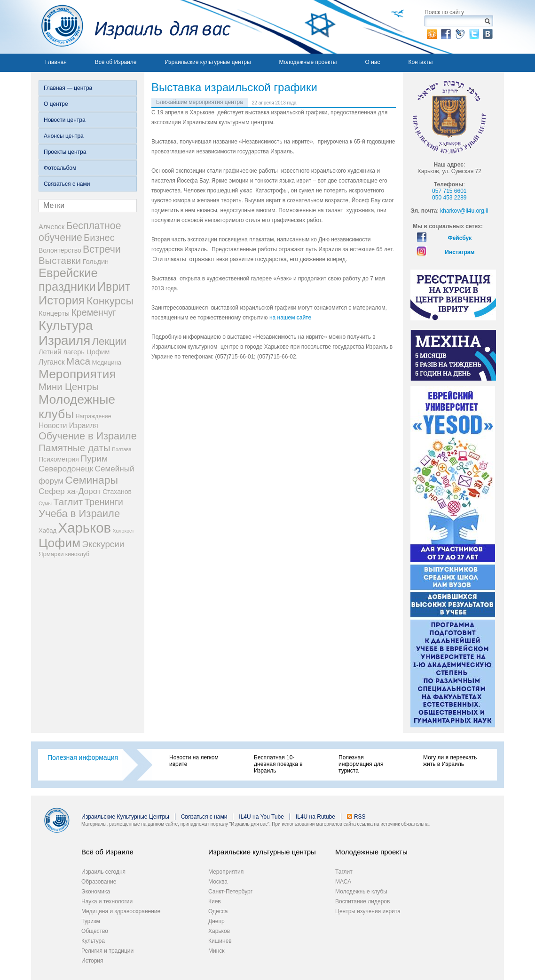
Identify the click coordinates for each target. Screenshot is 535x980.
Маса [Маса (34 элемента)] (78, 361)
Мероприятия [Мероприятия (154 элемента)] (77, 374)
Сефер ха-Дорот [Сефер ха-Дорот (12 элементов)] (70, 491)
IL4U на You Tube (261, 817)
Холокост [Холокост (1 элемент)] (123, 531)
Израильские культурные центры (208, 62)
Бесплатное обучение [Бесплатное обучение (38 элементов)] (80, 232)
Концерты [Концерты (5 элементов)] (54, 313)
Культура (93, 941)
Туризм (91, 921)
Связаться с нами (67, 184)
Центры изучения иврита (368, 911)
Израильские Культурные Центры (125, 817)
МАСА (343, 882)
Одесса (218, 911)
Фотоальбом (60, 168)
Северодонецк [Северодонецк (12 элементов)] (66, 469)
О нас (372, 62)
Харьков (219, 931)
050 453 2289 (449, 198)
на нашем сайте (290, 318)
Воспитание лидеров (362, 901)
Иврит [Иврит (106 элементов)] (114, 287)
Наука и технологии (107, 901)
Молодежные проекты (308, 62)
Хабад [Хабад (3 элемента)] (47, 530)
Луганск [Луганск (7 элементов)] (52, 362)
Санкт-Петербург (230, 892)
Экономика (96, 892)
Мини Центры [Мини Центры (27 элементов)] (69, 387)
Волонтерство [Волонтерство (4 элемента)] (60, 250)
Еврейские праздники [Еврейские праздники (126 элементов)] (68, 280)
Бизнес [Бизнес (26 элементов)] (99, 238)
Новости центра (65, 120)
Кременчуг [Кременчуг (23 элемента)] (93, 312)
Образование (99, 882)
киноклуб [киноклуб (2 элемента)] (77, 554)
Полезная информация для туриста (361, 764)
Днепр (216, 921)
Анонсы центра (64, 136)
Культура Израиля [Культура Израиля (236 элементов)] (66, 333)
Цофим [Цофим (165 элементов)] (59, 543)
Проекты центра (65, 152)
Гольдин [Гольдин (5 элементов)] (95, 262)
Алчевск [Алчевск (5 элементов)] (51, 227)
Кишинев (220, 941)
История (92, 961)
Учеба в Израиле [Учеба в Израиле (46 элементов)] (79, 514)
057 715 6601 (449, 191)
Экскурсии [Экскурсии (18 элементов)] (103, 544)
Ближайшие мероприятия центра (200, 102)
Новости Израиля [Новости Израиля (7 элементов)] (68, 426)
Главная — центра (68, 88)
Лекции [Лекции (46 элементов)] (109, 341)
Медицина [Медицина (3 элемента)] (107, 363)
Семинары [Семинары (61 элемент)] (91, 480)
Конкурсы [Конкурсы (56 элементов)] (110, 301)
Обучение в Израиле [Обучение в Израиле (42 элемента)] (88, 436)
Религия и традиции (107, 951)
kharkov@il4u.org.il (464, 211)
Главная (56, 62)
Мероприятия (226, 872)
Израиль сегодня (103, 872)
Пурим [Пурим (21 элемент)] (94, 458)
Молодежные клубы (361, 892)
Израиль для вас (131, 27)
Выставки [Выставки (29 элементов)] (60, 261)
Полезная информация (83, 757)
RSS (360, 817)
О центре (56, 104)
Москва (218, 882)
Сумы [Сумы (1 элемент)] (45, 503)
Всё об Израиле (116, 62)
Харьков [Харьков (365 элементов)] (85, 528)
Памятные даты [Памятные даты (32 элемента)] (75, 448)
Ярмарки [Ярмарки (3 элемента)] (51, 554)
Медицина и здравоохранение (121, 911)
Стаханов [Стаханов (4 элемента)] (117, 492)
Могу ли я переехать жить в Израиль (450, 761)
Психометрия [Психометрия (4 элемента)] (59, 459)
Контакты (420, 62)
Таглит (344, 872)
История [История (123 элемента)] (62, 300)
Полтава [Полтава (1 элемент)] (122, 449)
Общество (95, 931)
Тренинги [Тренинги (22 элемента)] (104, 502)
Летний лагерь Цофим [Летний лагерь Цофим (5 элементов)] (74, 352)
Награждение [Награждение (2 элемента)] (94, 416)
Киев (215, 901)
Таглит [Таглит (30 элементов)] (68, 502)
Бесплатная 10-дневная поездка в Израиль (278, 764)
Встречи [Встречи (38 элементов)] (102, 249)
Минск (216, 951)
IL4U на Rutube (315, 817)
